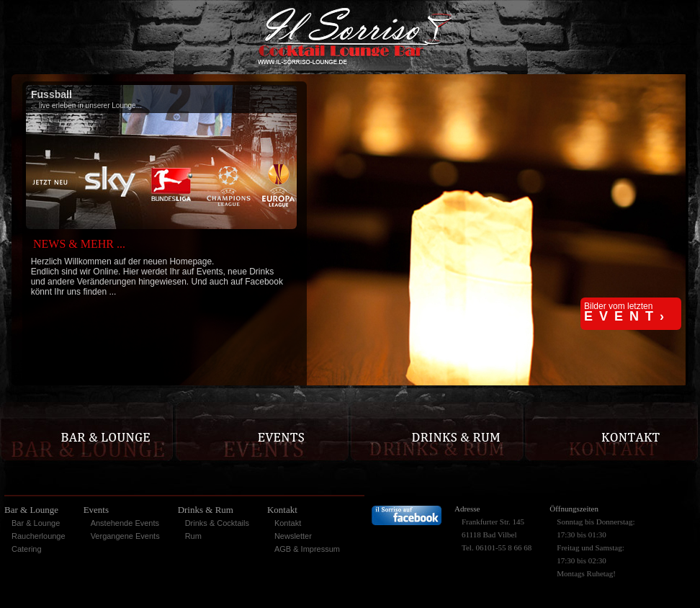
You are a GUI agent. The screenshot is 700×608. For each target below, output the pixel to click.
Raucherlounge (39, 536)
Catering (27, 549)
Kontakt (288, 523)
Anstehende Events (125, 523)
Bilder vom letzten (627, 312)
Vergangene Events (125, 536)
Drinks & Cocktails (217, 523)
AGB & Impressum (307, 549)
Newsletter (293, 536)
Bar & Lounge (36, 523)
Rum (193, 536)
